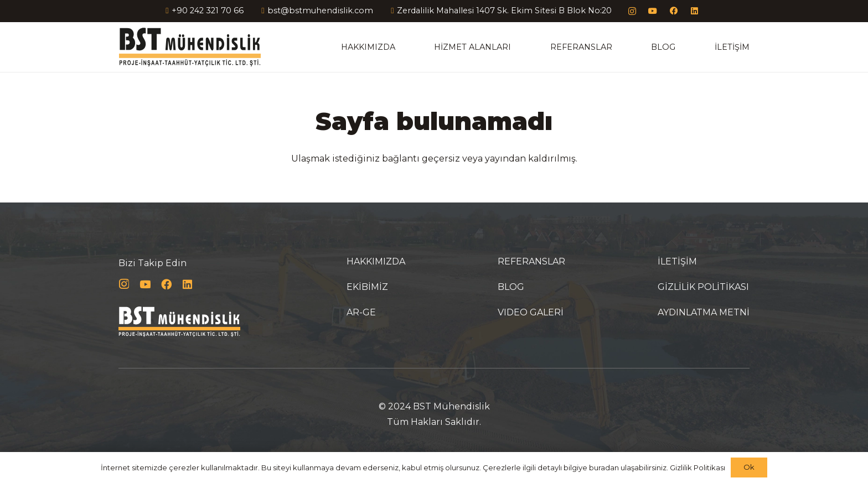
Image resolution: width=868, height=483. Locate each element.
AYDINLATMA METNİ (704, 312)
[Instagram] (632, 11)
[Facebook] (674, 11)
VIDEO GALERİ (531, 312)
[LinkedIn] (694, 11)
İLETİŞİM (677, 261)
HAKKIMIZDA (376, 261)
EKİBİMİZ (367, 287)
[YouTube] (653, 11)
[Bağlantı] (190, 47)
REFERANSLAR (531, 261)
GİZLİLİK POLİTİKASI (703, 287)
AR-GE (361, 312)
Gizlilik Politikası (697, 468)
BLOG (511, 287)
